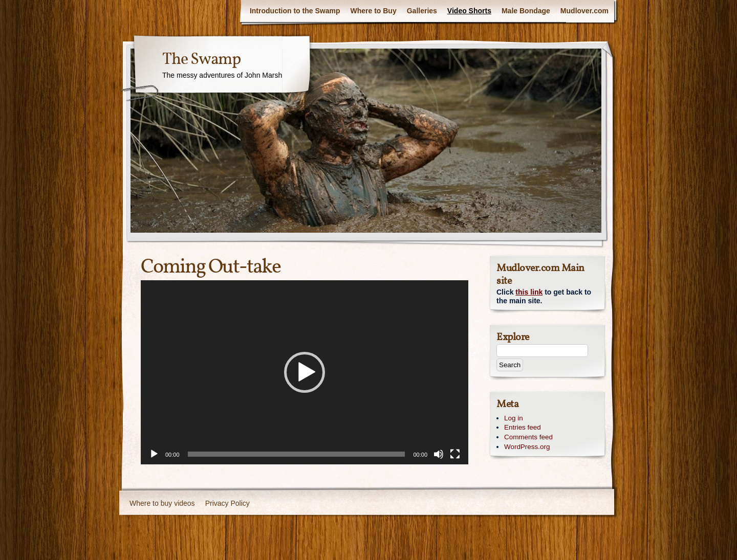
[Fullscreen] (455, 454)
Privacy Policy (227, 503)
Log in (514, 418)
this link (529, 292)
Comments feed (528, 437)
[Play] (154, 454)
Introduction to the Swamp (295, 11)
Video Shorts (469, 11)
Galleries (422, 11)
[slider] (297, 454)
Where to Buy (373, 11)
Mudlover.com (584, 11)
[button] (305, 372)
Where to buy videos (162, 503)
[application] (305, 372)
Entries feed (523, 427)
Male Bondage (526, 11)
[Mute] (439, 454)
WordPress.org (527, 447)
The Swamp (201, 60)
